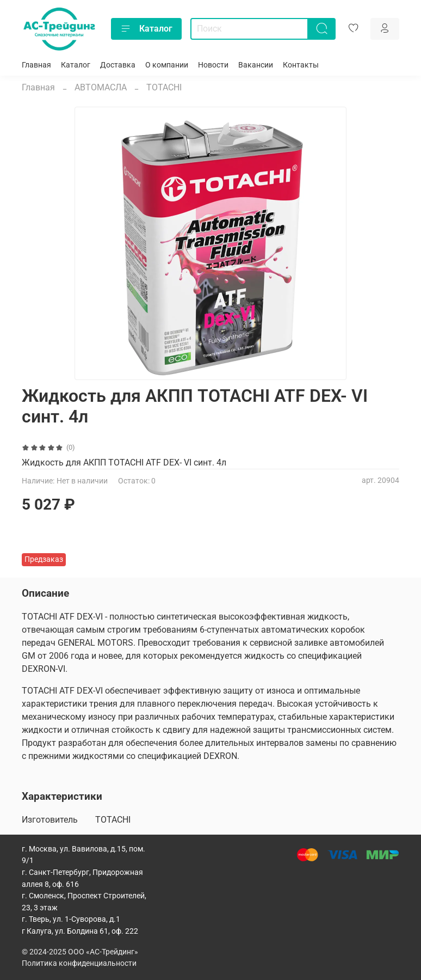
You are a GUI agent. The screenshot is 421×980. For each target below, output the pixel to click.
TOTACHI (164, 87)
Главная (36, 65)
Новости (213, 65)
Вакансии (256, 65)
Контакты (301, 65)
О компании (167, 65)
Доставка (118, 65)
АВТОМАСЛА (101, 87)
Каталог (146, 29)
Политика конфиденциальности (79, 963)
